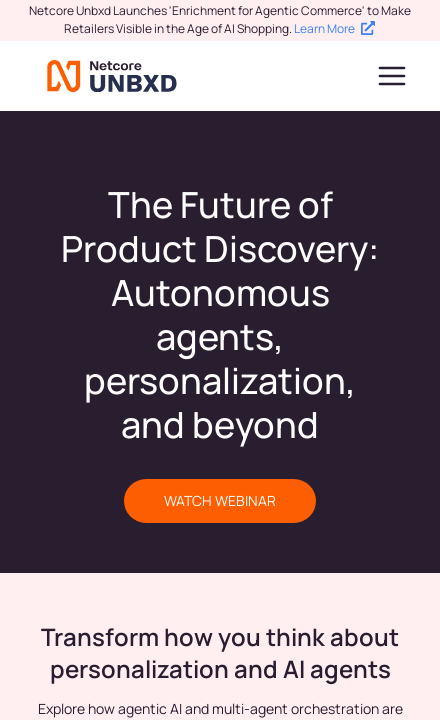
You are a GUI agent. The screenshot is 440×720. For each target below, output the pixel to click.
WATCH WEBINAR (220, 500)
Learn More (334, 28)
